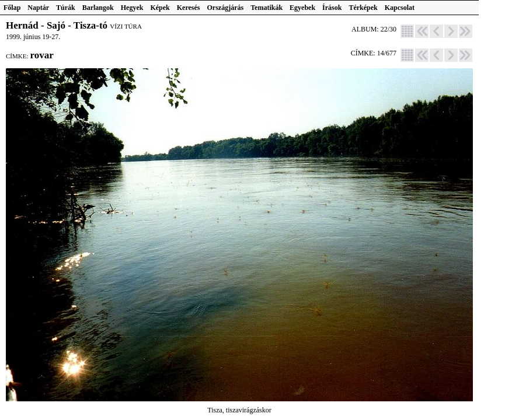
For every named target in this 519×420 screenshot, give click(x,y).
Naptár (38, 8)
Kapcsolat (400, 8)
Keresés (189, 8)
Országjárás (226, 8)
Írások (332, 8)
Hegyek (132, 8)
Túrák (66, 8)
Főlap (12, 8)
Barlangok (98, 8)
